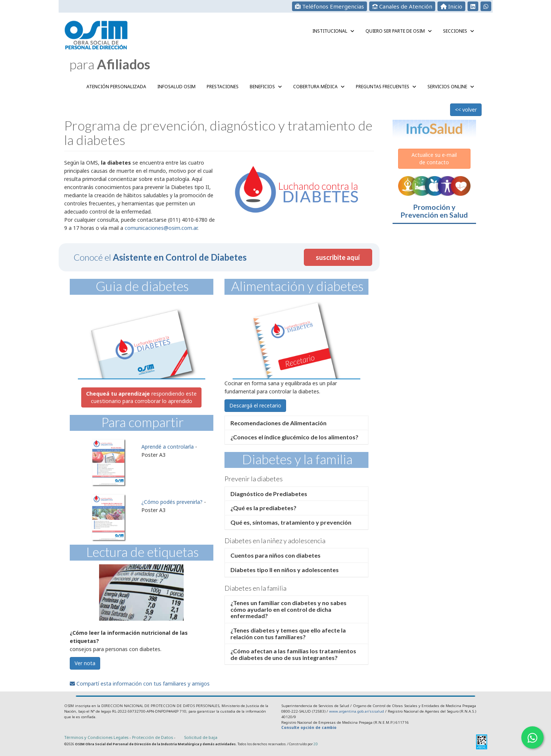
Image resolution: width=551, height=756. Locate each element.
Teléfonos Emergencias (329, 6)
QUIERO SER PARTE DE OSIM (399, 31)
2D (316, 744)
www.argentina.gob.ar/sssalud (357, 711)
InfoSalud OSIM (176, 87)
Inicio (451, 6)
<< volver (466, 110)
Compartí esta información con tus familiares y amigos (140, 684)
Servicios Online (451, 87)
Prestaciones (223, 87)
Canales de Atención (402, 6)
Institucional (333, 31)
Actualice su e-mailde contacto (434, 159)
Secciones (459, 31)
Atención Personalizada (116, 87)
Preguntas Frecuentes (386, 87)
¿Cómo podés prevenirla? (172, 502)
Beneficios (266, 87)
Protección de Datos (153, 737)
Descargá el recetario (255, 405)
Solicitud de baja (201, 737)
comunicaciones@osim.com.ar (161, 228)
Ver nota (85, 663)
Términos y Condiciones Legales (96, 737)
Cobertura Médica (319, 87)
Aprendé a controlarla (168, 447)
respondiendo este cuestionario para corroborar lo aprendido (141, 397)
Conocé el (160, 257)
